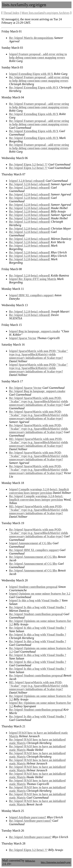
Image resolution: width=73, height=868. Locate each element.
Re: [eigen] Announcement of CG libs (33, 557)
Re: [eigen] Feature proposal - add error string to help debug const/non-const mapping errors (39, 79)
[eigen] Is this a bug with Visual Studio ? (35, 600)
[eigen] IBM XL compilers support (31, 295)
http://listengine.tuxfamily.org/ (56, 862)
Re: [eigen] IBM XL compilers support (34, 550)
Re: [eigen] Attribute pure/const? (30, 821)
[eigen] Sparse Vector (23, 338)
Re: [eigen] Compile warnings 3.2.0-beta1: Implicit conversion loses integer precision (36, 498)
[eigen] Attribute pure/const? (28, 817)
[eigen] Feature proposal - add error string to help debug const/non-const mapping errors (38, 56)
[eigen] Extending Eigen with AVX (31, 74)
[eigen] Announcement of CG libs (30, 543)
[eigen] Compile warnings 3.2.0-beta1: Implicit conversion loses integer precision (39, 491)
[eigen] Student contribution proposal (33, 587)
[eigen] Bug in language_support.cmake (35, 331)
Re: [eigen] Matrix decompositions (31, 38)
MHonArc (30, 861)
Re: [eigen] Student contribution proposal (36, 614)
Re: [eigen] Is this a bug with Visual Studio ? (38, 607)
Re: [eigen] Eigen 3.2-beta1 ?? (28, 164)
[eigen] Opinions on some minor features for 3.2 (40, 594)
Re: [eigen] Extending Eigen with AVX (34, 87)
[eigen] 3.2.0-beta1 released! (27, 181)
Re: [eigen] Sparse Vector (25, 388)
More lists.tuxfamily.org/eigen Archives (46, 13)
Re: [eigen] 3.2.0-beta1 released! (30, 184)
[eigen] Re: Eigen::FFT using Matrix (33, 279)
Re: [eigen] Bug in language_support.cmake (37, 391)
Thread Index (11, 13)
